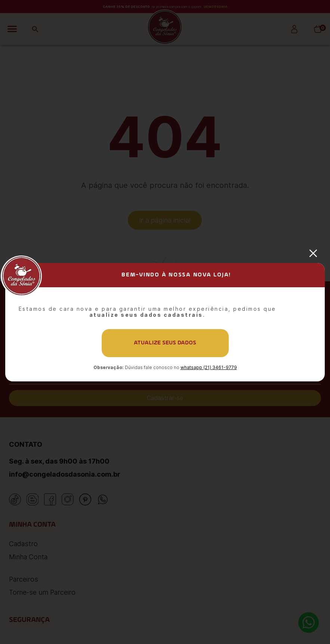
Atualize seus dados (165, 343)
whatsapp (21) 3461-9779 (209, 367)
